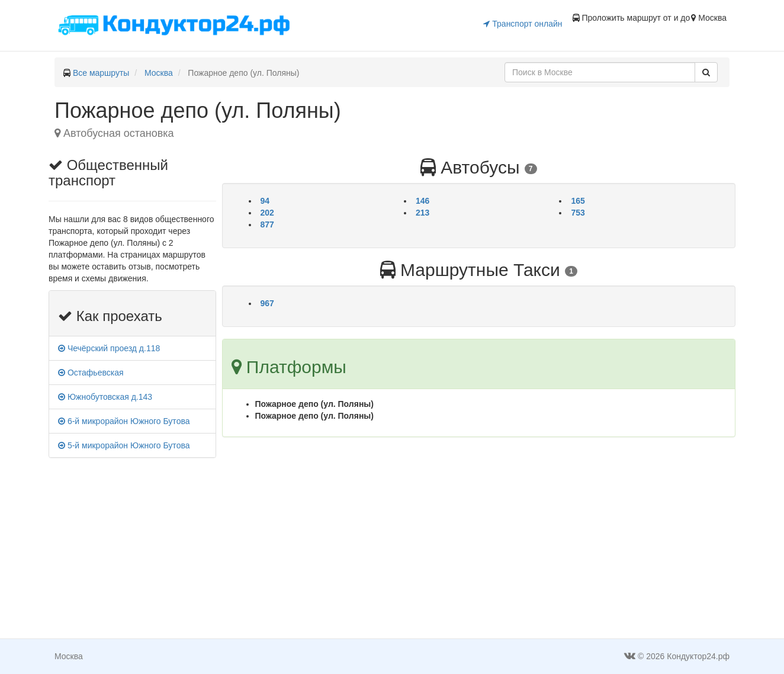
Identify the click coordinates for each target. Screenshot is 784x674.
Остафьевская (91, 373)
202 (267, 213)
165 (578, 201)
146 (422, 201)
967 (267, 303)
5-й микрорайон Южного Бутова (124, 445)
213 (422, 213)
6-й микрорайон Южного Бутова (124, 421)
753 (578, 213)
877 (267, 224)
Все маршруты (101, 73)
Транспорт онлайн (523, 24)
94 (265, 201)
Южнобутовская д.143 (105, 397)
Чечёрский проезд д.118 (109, 348)
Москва (159, 73)
